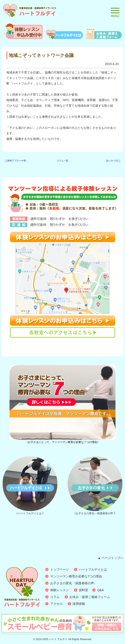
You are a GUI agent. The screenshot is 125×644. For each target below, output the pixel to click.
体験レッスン (60, 590)
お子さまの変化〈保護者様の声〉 (74, 583)
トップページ (60, 569)
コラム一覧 (62, 161)
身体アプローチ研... (16, 161)
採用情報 (79, 604)
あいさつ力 (113, 161)
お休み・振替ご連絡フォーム (90, 597)
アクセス (56, 604)
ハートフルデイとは (93, 569)
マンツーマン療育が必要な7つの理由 (76, 576)
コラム (55, 597)
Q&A (100, 590)
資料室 (83, 590)
